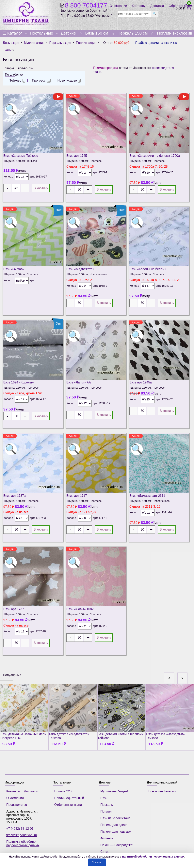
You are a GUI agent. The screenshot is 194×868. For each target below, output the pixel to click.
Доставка (157, 6)
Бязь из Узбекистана (115, 818)
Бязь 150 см (97, 33)
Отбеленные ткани (68, 805)
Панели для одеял (114, 825)
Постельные (41, 33)
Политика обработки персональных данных (23, 843)
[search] (135, 14)
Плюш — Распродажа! (117, 845)
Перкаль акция (60, 43)
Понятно (97, 862)
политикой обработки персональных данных (153, 857)
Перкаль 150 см (132, 33)
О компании (118, 6)
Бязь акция (11, 43)
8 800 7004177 (86, 5)
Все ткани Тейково (162, 791)
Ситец (105, 852)
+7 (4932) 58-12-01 (20, 829)
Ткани (7, 50)
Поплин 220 (63, 791)
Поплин (106, 811)
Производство (17, 805)
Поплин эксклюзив (174, 33)
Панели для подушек (116, 832)
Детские (68, 33)
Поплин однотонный (69, 798)
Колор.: (8, 177)
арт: (33, 177)
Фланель (107, 838)
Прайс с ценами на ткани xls (156, 43)
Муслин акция (34, 43)
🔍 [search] (154, 14)
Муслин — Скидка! (114, 791)
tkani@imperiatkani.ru (22, 835)
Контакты (139, 6)
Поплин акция (86, 43)
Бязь (104, 798)
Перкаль (107, 805)
